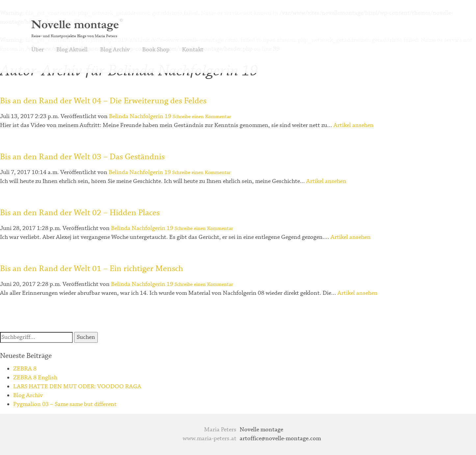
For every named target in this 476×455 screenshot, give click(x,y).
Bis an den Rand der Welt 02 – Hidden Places (80, 213)
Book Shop (156, 50)
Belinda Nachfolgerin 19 (140, 116)
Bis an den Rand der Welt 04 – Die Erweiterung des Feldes (103, 101)
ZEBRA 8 (25, 369)
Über (38, 50)
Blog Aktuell (72, 50)
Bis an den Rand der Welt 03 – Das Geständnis (82, 157)
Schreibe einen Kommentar (202, 117)
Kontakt (193, 50)
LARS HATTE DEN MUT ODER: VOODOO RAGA (77, 387)
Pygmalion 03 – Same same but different (65, 404)
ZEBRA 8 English (35, 378)
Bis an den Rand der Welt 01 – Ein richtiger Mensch (92, 269)
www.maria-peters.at (210, 439)
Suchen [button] (86, 337)
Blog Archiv (115, 50)
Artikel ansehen (354, 125)
